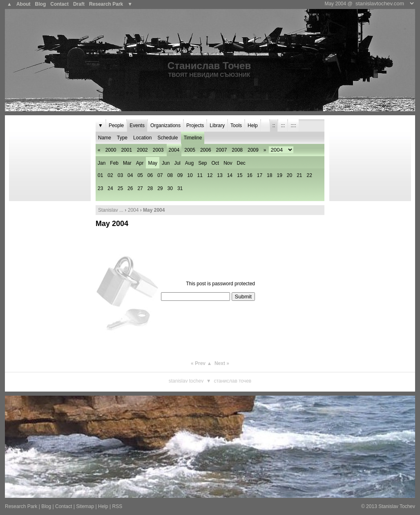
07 (160, 175)
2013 (372, 506)
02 (110, 175)
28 (150, 188)
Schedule (168, 138)
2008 (237, 150)
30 (170, 188)
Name (105, 138)
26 (130, 188)
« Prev (198, 363)
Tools (236, 125)
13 (220, 175)
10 (190, 175)
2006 (206, 150)
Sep (202, 163)
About (23, 4)
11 (200, 175)
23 (100, 188)
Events (137, 125)
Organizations (165, 125)
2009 (253, 150)
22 (309, 175)
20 (289, 175)
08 (170, 175)
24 (110, 188)
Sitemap (85, 506)
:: (274, 125)
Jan (102, 163)
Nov (228, 163)
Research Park (106, 4)
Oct (216, 163)
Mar (127, 163)
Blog (41, 4)
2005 (190, 150)
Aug (189, 163)
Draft (79, 4)
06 (150, 175)
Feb (114, 163)
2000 (111, 150)
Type (122, 138)
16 (249, 175)
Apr (140, 163)
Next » (222, 363)
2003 (158, 150)
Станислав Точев (209, 66)
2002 (142, 150)
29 (160, 188)
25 (120, 188)
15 (240, 175)
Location (142, 138)
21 (299, 175)
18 (269, 175)
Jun (166, 163)
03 (120, 175)
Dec (241, 163)
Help (253, 125)
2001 (126, 150)
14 (230, 175)
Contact (59, 4)
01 (100, 175)
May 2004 (112, 224)
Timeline (193, 138)
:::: (293, 125)
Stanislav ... (111, 210)
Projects (195, 125)
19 (279, 175)
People (116, 125)
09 (180, 175)
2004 (133, 210)
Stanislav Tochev (186, 381)
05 (140, 175)
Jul (177, 163)
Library (217, 125)
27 (140, 188)
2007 (222, 150)
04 (130, 175)
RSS (117, 506)
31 (180, 188)
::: (283, 125)
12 (210, 175)
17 (260, 175)
